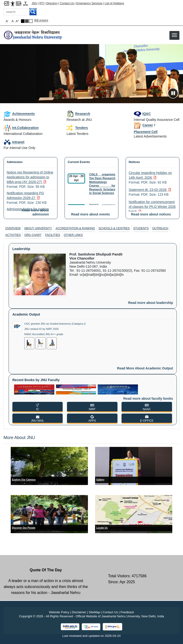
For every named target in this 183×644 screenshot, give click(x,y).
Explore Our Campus (24, 480)
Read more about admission (35, 212)
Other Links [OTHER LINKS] (73, 235)
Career (143, 125)
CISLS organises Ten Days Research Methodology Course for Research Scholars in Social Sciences (102, 184)
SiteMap (94, 612)
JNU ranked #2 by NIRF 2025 (41, 329)
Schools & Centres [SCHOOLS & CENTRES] (114, 228)
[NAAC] (147, 407)
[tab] (13, 228)
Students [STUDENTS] (141, 228)
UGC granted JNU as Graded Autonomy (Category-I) (55, 324)
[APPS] (92, 419)
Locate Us (102, 528)
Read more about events (90, 214)
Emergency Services (89, 3)
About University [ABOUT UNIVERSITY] (38, 228)
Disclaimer (79, 612)
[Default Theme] (31, 21)
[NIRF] (92, 407)
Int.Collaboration (21, 128)
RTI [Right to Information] (42, 3)
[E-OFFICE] (147, 419)
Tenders (77, 128)
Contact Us (67, 3)
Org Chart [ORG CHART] (33, 235)
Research (78, 114)
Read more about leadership (151, 303)
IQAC (142, 114)
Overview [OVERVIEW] (13, 228)
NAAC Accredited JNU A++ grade (44, 334)
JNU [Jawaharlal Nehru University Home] (34, 3)
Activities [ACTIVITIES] (13, 235)
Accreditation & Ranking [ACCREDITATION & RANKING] (75, 228)
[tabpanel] (91, 334)
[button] (174, 35)
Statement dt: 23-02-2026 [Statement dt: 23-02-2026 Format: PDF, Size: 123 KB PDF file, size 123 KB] (150, 192)
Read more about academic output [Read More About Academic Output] (145, 368)
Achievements (19, 114)
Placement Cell (146, 132)
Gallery (100, 480)
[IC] (38, 407)
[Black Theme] (23, 21)
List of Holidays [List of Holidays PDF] (114, 3)
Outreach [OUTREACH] (160, 228)
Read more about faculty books (148, 399)
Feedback (127, 612)
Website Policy (59, 612)
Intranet (14, 142)
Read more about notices (151, 214)
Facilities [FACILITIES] (53, 235)
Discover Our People (24, 528)
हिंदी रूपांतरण (41, 20)
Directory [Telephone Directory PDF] (52, 3)
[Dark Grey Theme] (27, 21)
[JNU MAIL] (38, 419)
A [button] (17, 21)
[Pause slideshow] (173, 93)
